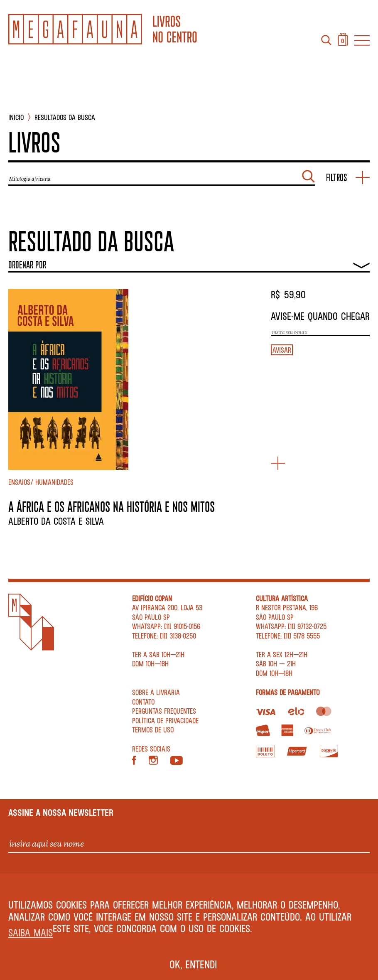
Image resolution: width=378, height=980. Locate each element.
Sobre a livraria (156, 692)
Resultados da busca (65, 117)
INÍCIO (16, 117)
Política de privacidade (165, 720)
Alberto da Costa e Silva (56, 521)
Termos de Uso (153, 729)
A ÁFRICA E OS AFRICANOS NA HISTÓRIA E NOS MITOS (112, 506)
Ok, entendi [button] (193, 964)
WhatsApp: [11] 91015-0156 (166, 626)
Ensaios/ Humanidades (41, 482)
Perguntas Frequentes (164, 711)
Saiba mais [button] (31, 932)
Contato (143, 702)
